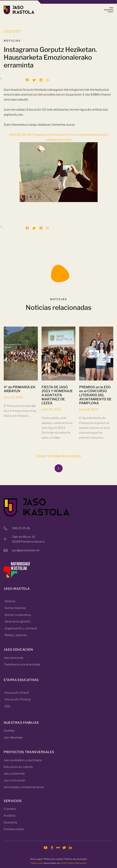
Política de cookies (53, 859)
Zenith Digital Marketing (73, 863)
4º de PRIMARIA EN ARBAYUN (19, 399)
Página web (37, 863)
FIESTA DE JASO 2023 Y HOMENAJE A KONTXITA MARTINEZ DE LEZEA (57, 405)
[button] (109, 10)
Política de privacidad (76, 859)
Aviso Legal (36, 859)
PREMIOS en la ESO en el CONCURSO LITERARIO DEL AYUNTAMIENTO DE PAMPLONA (95, 405)
